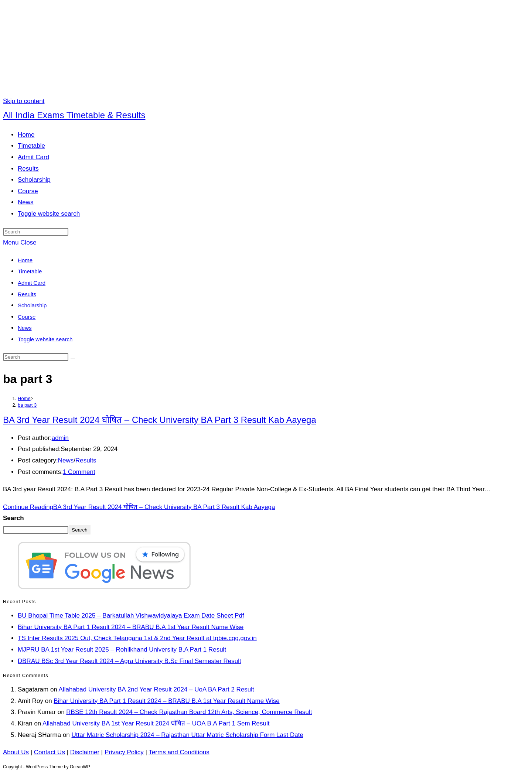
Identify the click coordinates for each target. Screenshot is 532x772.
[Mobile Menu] (20, 242)
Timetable (30, 271)
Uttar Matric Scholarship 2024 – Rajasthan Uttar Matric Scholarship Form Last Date (187, 735)
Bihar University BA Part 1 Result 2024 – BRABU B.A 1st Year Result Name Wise (131, 627)
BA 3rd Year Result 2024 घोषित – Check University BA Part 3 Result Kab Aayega (160, 420)
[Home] (24, 398)
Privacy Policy (124, 752)
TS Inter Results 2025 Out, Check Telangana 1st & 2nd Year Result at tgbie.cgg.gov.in (137, 638)
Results (27, 294)
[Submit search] (73, 359)
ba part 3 (27, 405)
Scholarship (32, 305)
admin (60, 438)
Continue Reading (139, 507)
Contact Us (50, 752)
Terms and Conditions (179, 752)
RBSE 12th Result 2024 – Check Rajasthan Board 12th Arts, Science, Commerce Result (189, 712)
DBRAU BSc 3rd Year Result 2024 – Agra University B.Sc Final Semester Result (129, 661)
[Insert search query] (36, 232)
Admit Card (32, 283)
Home (25, 260)
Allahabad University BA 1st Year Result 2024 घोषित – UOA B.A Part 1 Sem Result (156, 723)
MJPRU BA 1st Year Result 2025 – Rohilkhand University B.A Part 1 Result (122, 650)
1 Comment (79, 472)
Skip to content (24, 101)
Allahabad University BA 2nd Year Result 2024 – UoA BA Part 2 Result (156, 689)
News (25, 328)
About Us (16, 752)
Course (27, 317)
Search (13, 518)
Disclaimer (85, 752)
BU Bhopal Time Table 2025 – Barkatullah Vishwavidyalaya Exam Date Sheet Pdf (131, 616)
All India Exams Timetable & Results (74, 115)
